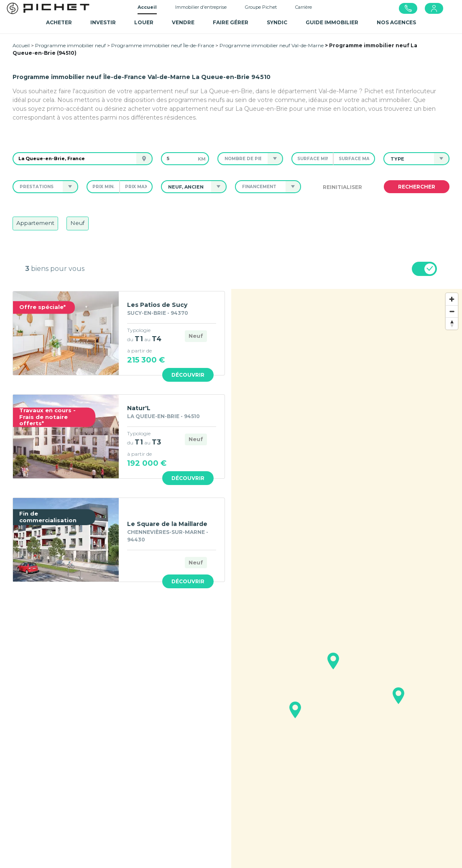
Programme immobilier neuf (70, 45)
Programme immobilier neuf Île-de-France (163, 45)
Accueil (147, 7)
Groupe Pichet (261, 7)
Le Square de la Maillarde (167, 524)
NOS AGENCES (396, 22)
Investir (103, 22)
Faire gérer (231, 22)
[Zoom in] (452, 299)
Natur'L (139, 408)
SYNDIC (277, 22)
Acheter (59, 22)
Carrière (304, 7)
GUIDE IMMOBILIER (332, 22)
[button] (243, 159)
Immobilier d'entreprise (201, 7)
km (202, 159)
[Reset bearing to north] (452, 323)
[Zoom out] (452, 311)
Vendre (183, 22)
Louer (144, 22)
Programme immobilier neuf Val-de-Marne (272, 45)
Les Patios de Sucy (157, 305)
